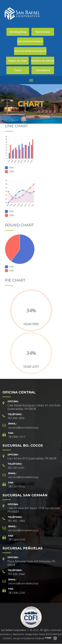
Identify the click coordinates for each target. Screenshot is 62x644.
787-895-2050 (16, 418)
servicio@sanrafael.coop (23, 428)
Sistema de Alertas (43, 61)
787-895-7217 (17, 437)
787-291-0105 (17, 487)
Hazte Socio (43, 32)
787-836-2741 (17, 593)
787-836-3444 (16, 574)
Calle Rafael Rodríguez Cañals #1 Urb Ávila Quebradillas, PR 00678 (34, 407)
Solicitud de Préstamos (30, 41)
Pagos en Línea (18, 61)
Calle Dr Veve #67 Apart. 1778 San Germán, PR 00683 (34, 510)
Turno (18, 70)
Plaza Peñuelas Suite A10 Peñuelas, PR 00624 (31, 563)
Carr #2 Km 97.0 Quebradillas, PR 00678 (32, 458)
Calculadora (43, 70)
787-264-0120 (17, 540)
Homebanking (18, 32)
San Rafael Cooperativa (13, 630)
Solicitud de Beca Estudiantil (30, 51)
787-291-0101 (16, 468)
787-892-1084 (16, 521)
